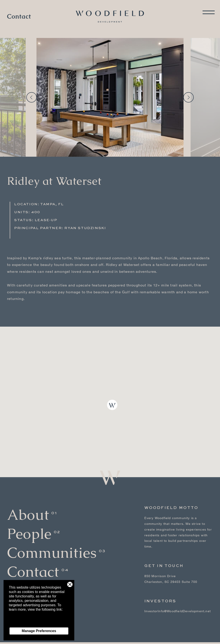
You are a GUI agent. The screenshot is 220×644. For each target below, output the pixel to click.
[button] (112, 405)
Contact (19, 17)
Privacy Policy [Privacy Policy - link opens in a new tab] (20, 623)
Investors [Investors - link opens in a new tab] (160, 597)
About (28, 511)
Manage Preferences (39, 631)
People (29, 530)
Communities (52, 549)
